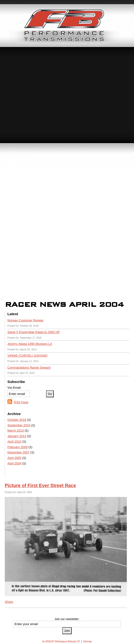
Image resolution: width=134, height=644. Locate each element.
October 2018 (17, 420)
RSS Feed (21, 402)
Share (9, 602)
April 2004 (14, 463)
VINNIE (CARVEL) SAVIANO (27, 356)
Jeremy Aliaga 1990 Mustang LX (30, 344)
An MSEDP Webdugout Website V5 (61, 641)
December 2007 (19, 452)
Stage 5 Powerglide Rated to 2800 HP (34, 332)
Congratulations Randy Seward (29, 368)
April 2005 (14, 458)
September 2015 (19, 425)
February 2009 (18, 447)
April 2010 (14, 442)
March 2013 (16, 430)
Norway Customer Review (25, 320)
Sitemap (88, 641)
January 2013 (17, 436)
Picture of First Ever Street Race (40, 485)
